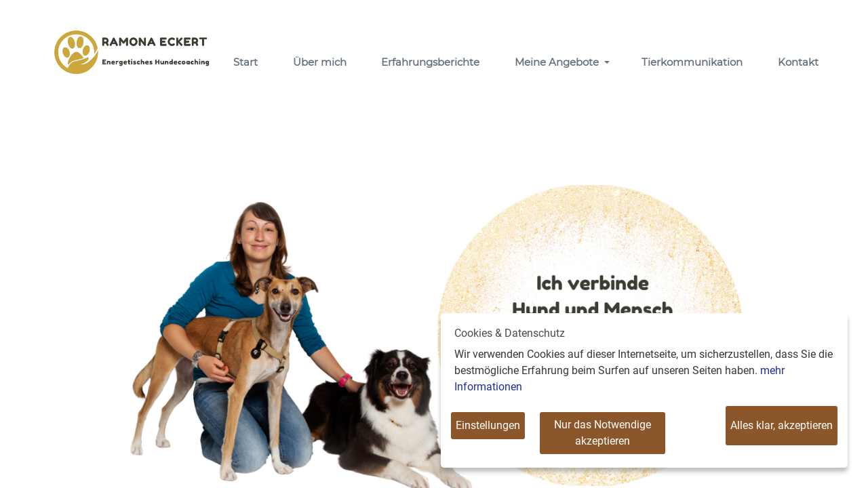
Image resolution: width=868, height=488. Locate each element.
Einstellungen (488, 425)
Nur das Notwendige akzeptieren (603, 433)
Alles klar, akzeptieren (782, 425)
